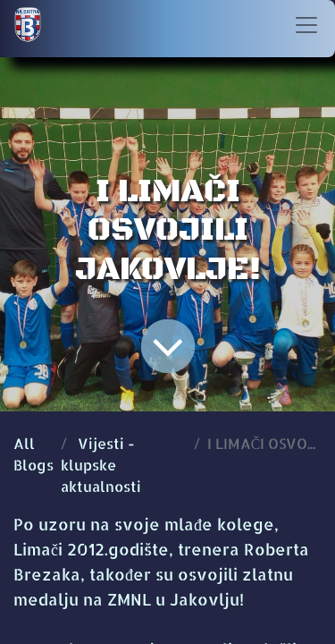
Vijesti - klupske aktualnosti (101, 465)
